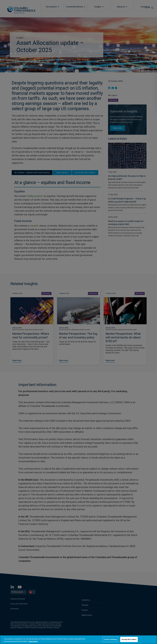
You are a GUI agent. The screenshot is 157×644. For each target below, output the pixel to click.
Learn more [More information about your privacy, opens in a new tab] (33, 641)
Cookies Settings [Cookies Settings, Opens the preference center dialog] (110, 639)
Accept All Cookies (129, 639)
